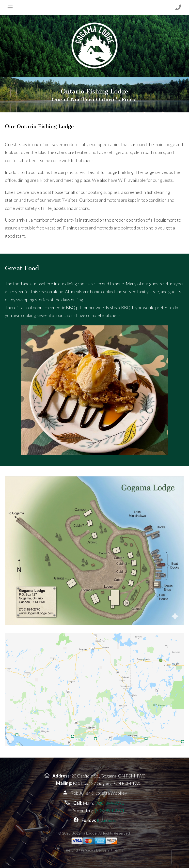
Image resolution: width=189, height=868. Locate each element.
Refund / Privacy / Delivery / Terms (94, 850)
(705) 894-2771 (110, 810)
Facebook (106, 820)
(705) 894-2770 (109, 803)
